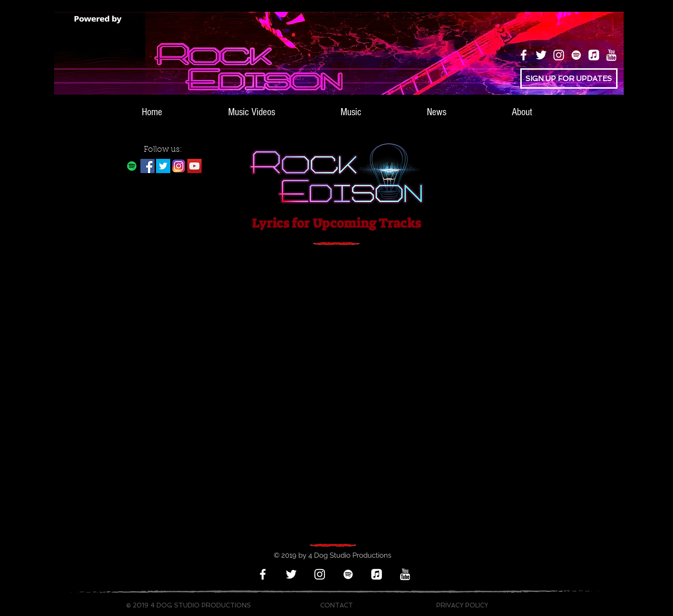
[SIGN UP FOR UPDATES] (569, 78)
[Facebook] (524, 55)
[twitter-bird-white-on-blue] (163, 166)
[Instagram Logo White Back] (179, 166)
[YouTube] (194, 166)
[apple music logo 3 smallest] (594, 55)
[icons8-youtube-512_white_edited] (611, 55)
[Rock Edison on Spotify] (132, 166)
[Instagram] (559, 55)
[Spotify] (576, 55)
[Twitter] (541, 55)
